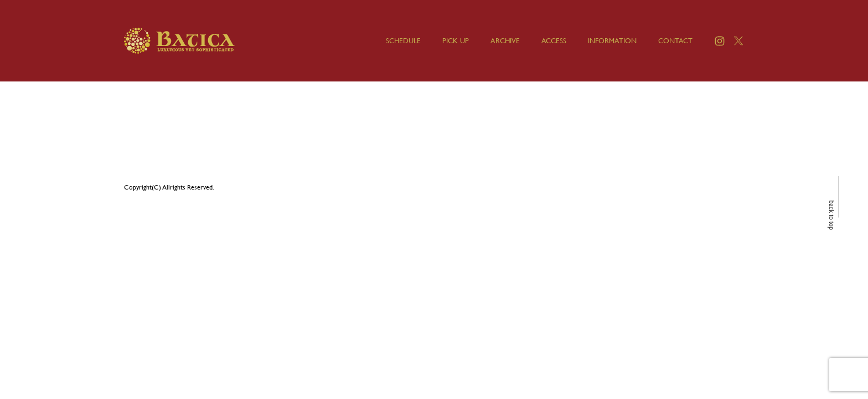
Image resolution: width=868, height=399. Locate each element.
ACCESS (554, 41)
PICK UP (456, 41)
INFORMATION (612, 41)
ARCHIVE (505, 41)
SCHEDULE (403, 41)
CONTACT (675, 41)
